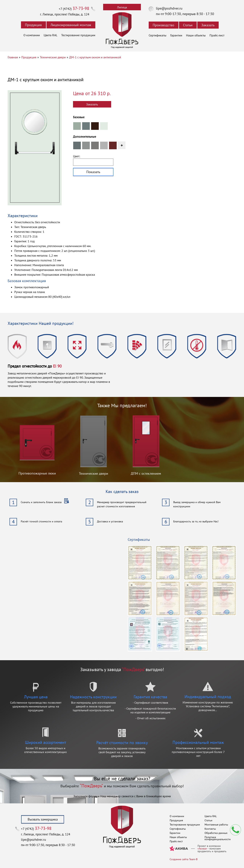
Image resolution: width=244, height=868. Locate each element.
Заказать (208, 25)
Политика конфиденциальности (218, 838)
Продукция (33, 25)
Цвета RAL (51, 35)
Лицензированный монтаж (71, 25)
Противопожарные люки (37, 473)
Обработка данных (216, 833)
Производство (163, 25)
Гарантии (176, 35)
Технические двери (53, 57)
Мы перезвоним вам (235, 830)
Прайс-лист (217, 35)
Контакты (210, 829)
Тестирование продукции (78, 35)
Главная (13, 57)
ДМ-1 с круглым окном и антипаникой (95, 57)
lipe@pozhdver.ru (169, 8)
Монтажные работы (216, 825)
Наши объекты (196, 35)
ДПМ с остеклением (146, 473)
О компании (32, 35)
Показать (93, 172)
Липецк (122, 7)
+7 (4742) (74, 9)
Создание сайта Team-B (184, 859)
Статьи (188, 25)
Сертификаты (158, 35)
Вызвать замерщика (43, 819)
